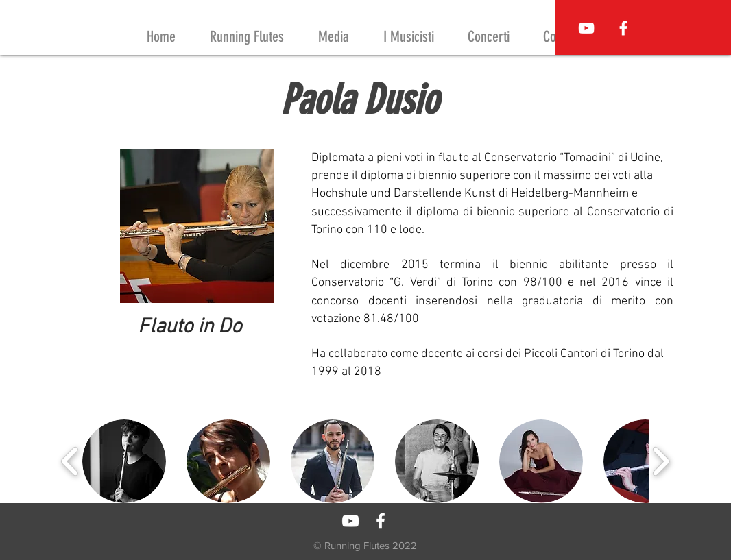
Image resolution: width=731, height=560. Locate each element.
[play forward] (661, 461)
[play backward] (70, 461)
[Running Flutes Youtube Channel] (586, 28)
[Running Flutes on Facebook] (623, 28)
